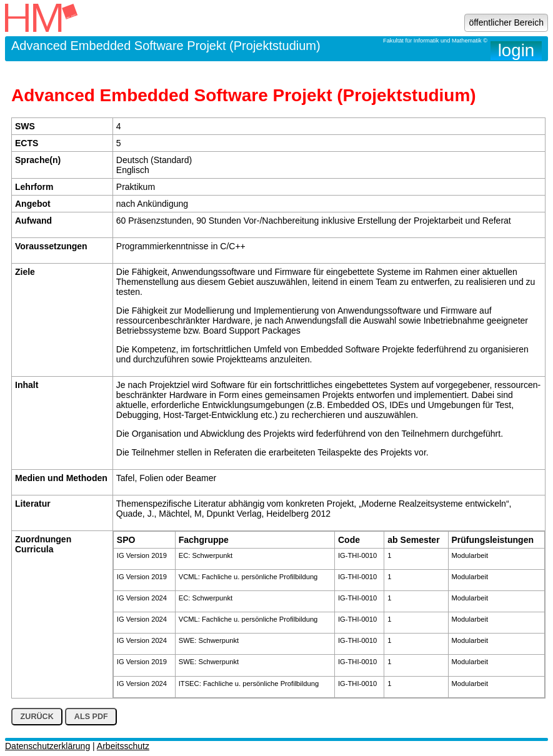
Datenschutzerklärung (47, 746)
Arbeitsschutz (123, 746)
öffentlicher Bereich (506, 22)
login (516, 51)
